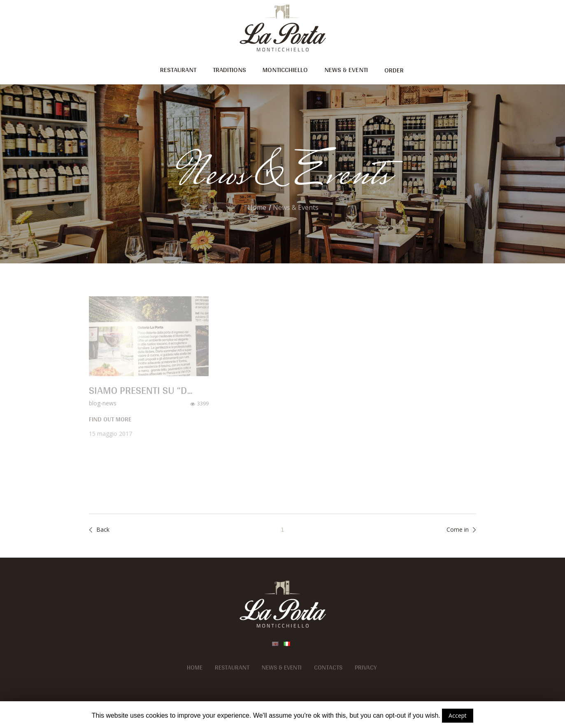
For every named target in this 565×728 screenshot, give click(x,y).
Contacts (328, 668)
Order (394, 70)
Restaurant (232, 668)
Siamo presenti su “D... (141, 390)
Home (257, 207)
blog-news (103, 403)
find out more (110, 419)
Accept (458, 715)
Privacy (366, 668)
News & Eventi (282, 668)
